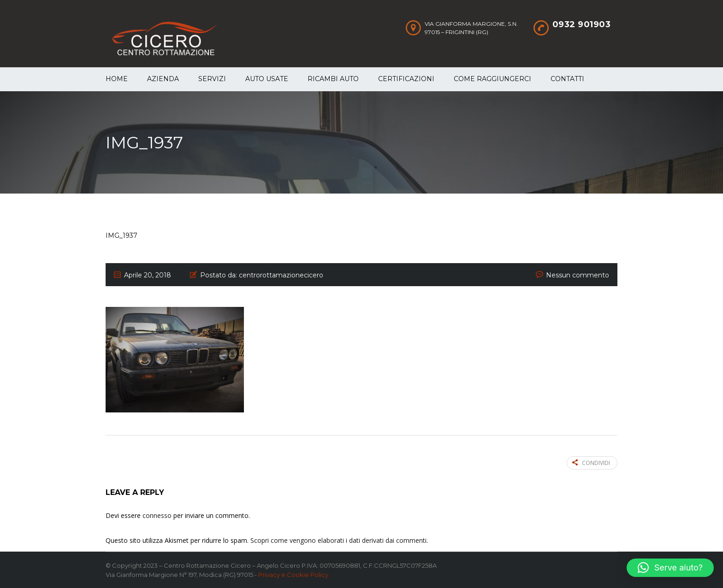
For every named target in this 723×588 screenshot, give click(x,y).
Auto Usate (267, 79)
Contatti (567, 79)
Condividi (591, 463)
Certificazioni (406, 79)
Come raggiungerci (492, 79)
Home (117, 79)
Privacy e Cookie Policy (293, 575)
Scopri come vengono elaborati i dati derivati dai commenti (338, 540)
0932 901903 (582, 24)
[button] (670, 568)
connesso (157, 515)
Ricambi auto (333, 79)
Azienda (163, 79)
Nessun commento (578, 275)
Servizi (212, 79)
